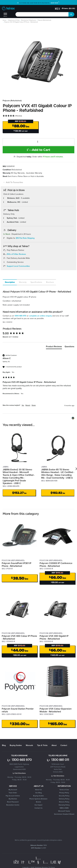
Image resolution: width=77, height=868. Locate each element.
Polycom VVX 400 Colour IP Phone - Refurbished (19, 636)
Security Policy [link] (64, 795)
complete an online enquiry (40, 316)
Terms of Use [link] (64, 789)
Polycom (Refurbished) (12, 101)
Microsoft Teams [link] (64, 810)
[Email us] (60, 861)
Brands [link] (38, 801)
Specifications (36, 282)
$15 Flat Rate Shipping (25, 238)
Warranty (23, 282)
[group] (38, 333)
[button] (13, 182)
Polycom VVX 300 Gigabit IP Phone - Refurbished (54, 636)
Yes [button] (23, 405)
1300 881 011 (58, 758)
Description (10, 282)
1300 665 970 (20, 316)
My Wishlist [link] (13, 798)
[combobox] (42, 14)
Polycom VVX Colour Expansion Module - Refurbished (55, 709)
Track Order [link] (13, 792)
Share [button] (34, 405)
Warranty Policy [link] (64, 804)
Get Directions (19, 772)
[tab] (10, 282)
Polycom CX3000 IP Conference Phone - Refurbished (56, 564)
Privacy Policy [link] (64, 792)
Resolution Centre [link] (13, 804)
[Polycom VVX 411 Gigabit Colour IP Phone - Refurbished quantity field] (38, 142)
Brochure (50, 282)
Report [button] (28, 405)
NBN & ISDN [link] (64, 807)
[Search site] (71, 14)
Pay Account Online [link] (13, 795)
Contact (64, 744)
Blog (4, 744)
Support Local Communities (18, 266)
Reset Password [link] (13, 801)
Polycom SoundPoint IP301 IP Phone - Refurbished (17, 564)
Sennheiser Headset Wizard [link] (64, 813)
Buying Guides (16, 744)
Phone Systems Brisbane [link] (38, 798)
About (54, 744)
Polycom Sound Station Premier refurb (18, 709)
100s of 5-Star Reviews (16, 254)
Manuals (29, 744)
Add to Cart (38, 150)
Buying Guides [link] (38, 795)
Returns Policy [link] (64, 801)
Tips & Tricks (42, 744)
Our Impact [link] (38, 804)
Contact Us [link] (38, 807)
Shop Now (55, 3)
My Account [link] (13, 789)
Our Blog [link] (38, 792)
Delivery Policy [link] (64, 798)
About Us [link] (38, 789)
